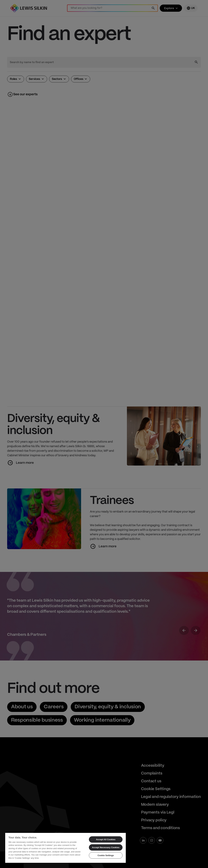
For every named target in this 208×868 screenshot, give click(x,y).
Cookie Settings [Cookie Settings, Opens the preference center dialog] (106, 855)
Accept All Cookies (106, 839)
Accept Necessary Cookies (106, 847)
